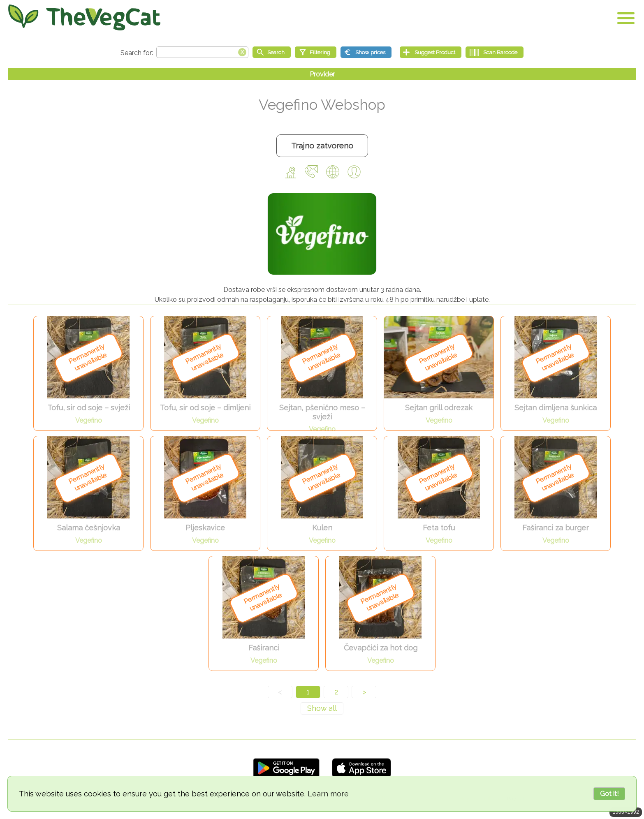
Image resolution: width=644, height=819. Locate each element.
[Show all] (322, 708)
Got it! (609, 794)
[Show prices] (366, 52)
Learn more (328, 794)
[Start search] (272, 52)
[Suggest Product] (431, 52)
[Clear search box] (242, 51)
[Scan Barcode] (495, 52)
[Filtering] (316, 52)
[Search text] (202, 52)
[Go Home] (84, 17)
